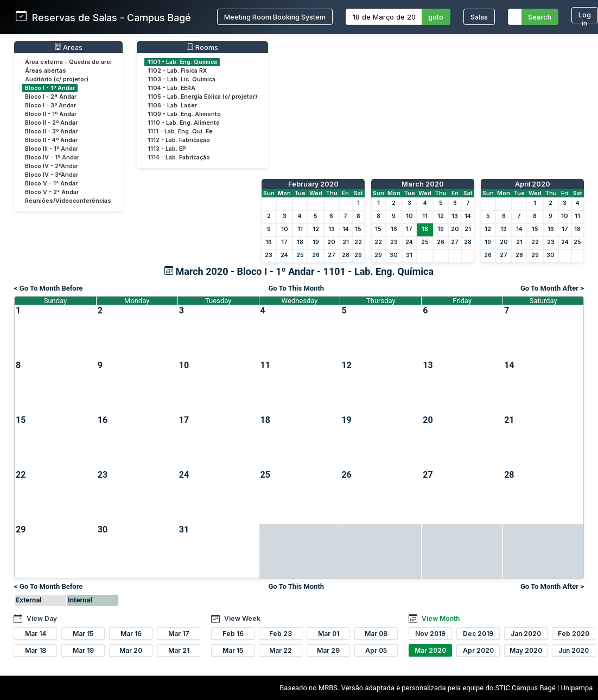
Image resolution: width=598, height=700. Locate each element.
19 (316, 242)
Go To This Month (296, 288)
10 (285, 229)
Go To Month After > (552, 288)
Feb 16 (233, 634)
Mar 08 (376, 634)
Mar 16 (131, 634)
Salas (479, 17)
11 (300, 229)
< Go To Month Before (48, 288)
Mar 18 (36, 650)
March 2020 (423, 184)
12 (316, 229)
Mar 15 (83, 634)
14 (346, 229)
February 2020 (313, 184)
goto (436, 17)
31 (409, 255)
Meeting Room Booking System (275, 17)
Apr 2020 (478, 650)
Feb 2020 (574, 634)
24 (284, 255)
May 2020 (526, 650)
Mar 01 (329, 634)
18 (300, 242)
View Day (42, 618)
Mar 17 (179, 634)
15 (358, 229)
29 (358, 255)
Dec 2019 (478, 634)
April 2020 (533, 184)
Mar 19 (83, 650)
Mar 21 (179, 650)
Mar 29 (328, 650)
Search (540, 17)
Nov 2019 (430, 634)
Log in (585, 17)
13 (332, 229)
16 (269, 242)
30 (394, 255)
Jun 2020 (574, 650)
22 (358, 242)
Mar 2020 (430, 650)
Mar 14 (36, 634)
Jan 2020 (526, 634)
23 (269, 255)
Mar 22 (281, 650)
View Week (242, 618)
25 (300, 255)
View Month (441, 618)
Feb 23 (281, 634)
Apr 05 (376, 650)
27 (332, 255)
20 (331, 242)
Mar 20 (131, 650)
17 (284, 242)
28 (346, 255)
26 (316, 255)
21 (346, 242)
